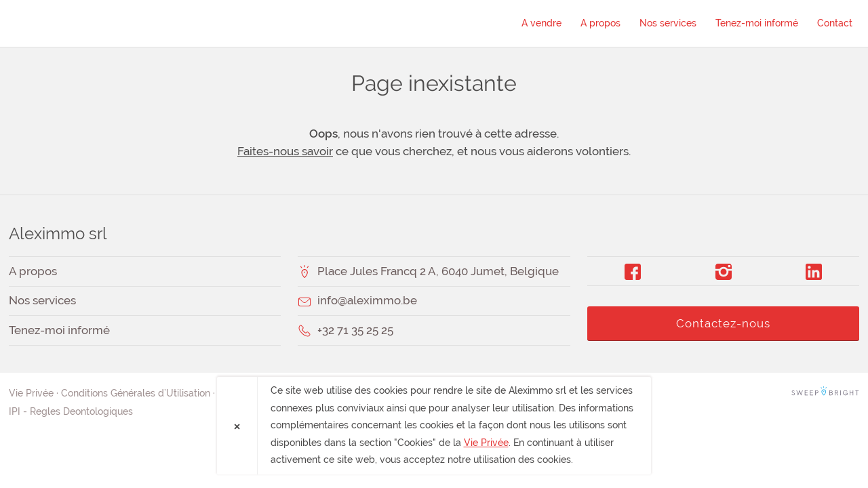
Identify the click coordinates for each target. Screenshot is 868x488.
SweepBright (825, 393)
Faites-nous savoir (285, 151)
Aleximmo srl (87, 23)
